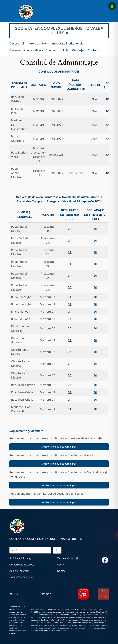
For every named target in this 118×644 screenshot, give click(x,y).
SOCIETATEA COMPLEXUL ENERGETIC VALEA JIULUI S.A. (59, 31)
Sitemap (46, 594)
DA (70, 252)
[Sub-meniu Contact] (100, 50)
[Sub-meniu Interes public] (48, 43)
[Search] (57, 550)
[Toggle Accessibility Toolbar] (112, 6)
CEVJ (16, 594)
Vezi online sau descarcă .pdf (59, 447)
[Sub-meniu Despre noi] (25, 43)
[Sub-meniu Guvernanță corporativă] (42, 50)
